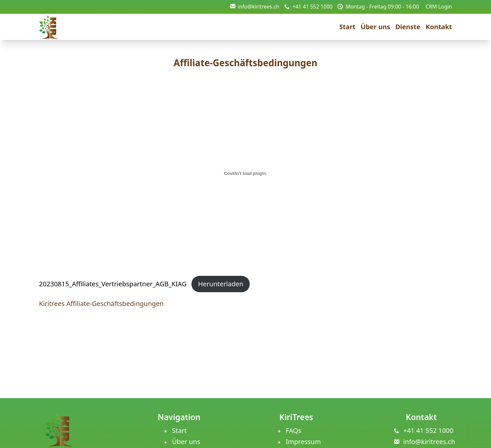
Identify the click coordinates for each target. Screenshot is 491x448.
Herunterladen (221, 284)
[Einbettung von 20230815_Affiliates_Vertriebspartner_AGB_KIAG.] (245, 173)
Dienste (408, 27)
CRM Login (439, 7)
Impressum (303, 442)
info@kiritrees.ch (255, 7)
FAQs (294, 430)
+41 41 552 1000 (308, 7)
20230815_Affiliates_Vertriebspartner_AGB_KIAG (113, 284)
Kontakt (439, 27)
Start (347, 27)
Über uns (375, 27)
